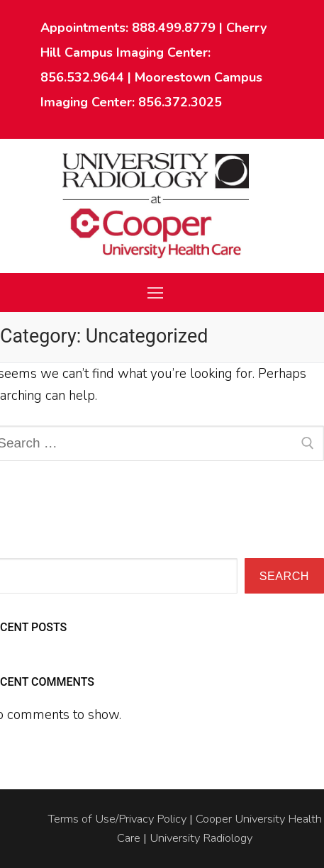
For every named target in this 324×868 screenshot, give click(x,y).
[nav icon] (155, 293)
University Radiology (201, 838)
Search (284, 576)
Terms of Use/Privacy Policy (117, 819)
